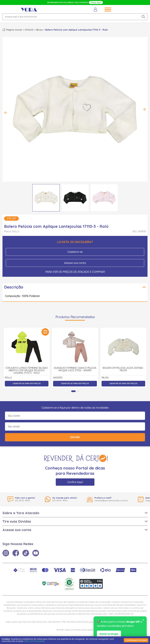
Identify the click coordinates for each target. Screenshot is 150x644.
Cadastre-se (75, 252)
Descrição (14, 287)
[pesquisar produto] (143, 17)
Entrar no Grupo (109, 634)
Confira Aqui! (75, 482)
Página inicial (14, 30)
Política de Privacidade (34, 641)
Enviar (75, 437)
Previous (6, 113)
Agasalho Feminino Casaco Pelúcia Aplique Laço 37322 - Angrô (75, 369)
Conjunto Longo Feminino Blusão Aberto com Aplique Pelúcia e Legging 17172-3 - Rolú (27, 371)
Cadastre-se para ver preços (27, 384)
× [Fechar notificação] (143, 620)
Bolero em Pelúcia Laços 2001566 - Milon (123, 369)
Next (144, 109)
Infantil (29, 30)
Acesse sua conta (75, 263)
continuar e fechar (136, 640)
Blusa (39, 30)
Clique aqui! (96, 2)
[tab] (73, 391)
